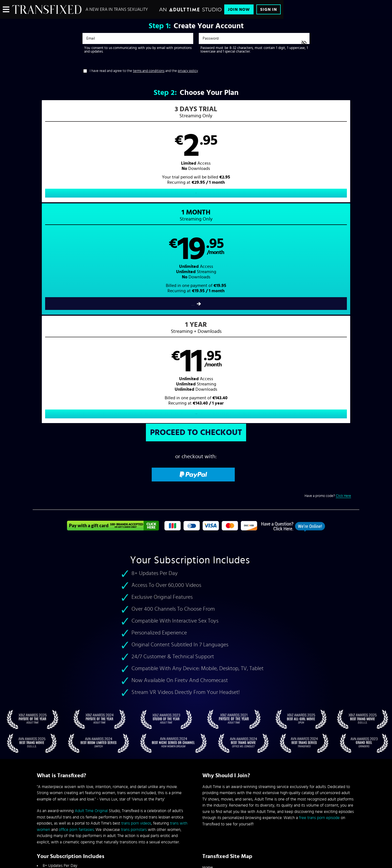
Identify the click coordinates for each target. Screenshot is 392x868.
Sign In (269, 10)
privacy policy (188, 71)
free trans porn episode (319, 608)
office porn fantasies (76, 619)
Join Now (239, 10)
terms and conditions (149, 71)
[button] (114, 157)
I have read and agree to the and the (144, 71)
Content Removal (196, 826)
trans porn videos (136, 613)
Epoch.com (106, 822)
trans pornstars (134, 619)
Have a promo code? (328, 286)
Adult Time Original (91, 601)
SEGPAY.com (249, 822)
